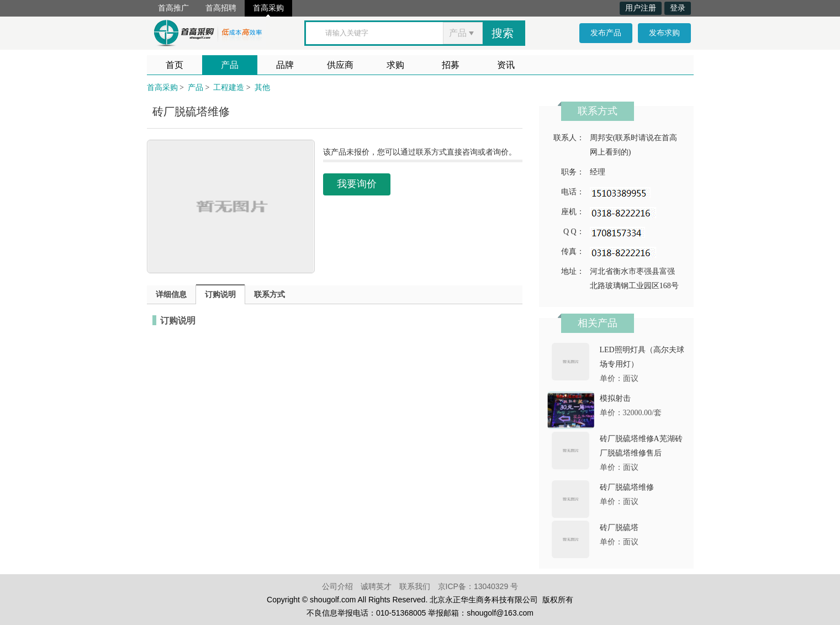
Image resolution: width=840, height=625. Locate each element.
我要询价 (357, 184)
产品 (230, 65)
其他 (262, 88)
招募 (451, 65)
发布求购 (664, 33)
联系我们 (415, 586)
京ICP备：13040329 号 (478, 586)
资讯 (506, 65)
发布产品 (606, 33)
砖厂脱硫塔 (619, 528)
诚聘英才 (376, 586)
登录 (678, 8)
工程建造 (229, 88)
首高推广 (173, 8)
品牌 (285, 65)
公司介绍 (337, 586)
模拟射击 (615, 398)
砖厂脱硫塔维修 (627, 487)
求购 (395, 65)
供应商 (340, 65)
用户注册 (641, 8)
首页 (175, 65)
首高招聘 (221, 8)
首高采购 (268, 8)
